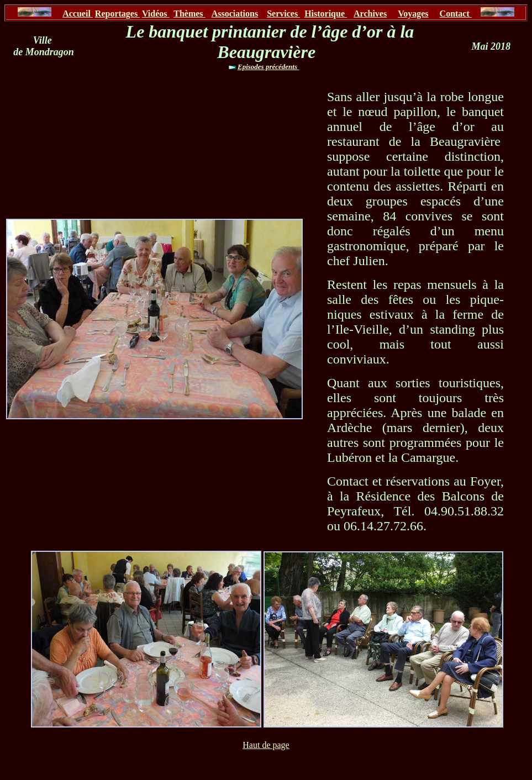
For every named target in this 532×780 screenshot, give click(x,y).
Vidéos (156, 14)
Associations (235, 14)
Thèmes (189, 14)
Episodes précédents (268, 67)
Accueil (77, 14)
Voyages (413, 14)
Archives (370, 14)
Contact (456, 14)
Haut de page (266, 745)
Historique (326, 14)
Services (283, 14)
